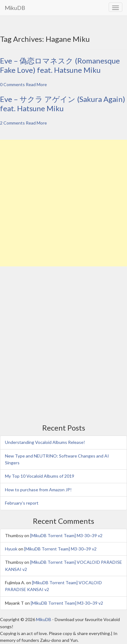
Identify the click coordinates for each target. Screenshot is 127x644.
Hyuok (11, 549)
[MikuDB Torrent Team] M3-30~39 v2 (66, 535)
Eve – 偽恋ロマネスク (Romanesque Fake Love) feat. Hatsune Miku (60, 65)
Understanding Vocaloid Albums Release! (45, 442)
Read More (36, 84)
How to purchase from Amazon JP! (38, 490)
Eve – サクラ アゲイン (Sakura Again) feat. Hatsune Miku (63, 104)
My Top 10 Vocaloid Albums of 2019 (40, 476)
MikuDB (15, 8)
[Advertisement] (63, 203)
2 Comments (12, 123)
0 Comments (12, 84)
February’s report (22, 503)
